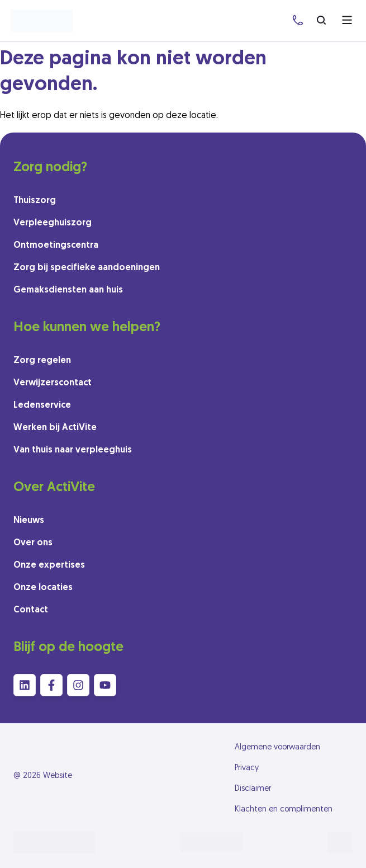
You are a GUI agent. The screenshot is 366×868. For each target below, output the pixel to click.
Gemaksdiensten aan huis (68, 290)
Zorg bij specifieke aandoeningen (87, 268)
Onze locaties (43, 588)
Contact (31, 610)
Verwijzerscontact (53, 383)
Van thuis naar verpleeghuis (73, 450)
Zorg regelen (42, 361)
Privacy (247, 768)
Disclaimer (253, 789)
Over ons (33, 543)
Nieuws (29, 521)
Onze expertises (49, 565)
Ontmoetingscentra (56, 246)
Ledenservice (42, 405)
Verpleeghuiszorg (53, 223)
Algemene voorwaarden (277, 747)
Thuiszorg (35, 201)
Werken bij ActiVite (55, 428)
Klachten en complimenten (284, 810)
